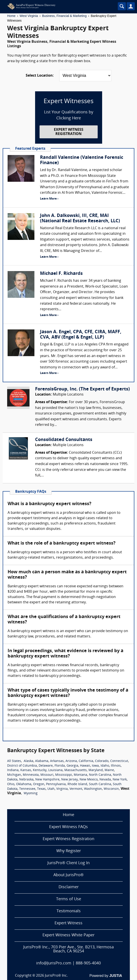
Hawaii (85, 766)
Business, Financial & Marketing (64, 16)
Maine (109, 770)
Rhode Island (77, 784)
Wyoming (31, 793)
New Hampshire (47, 780)
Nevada (105, 780)
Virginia (62, 789)
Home (11, 16)
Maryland (96, 770)
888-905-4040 (88, 963)
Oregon (39, 784)
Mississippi (64, 775)
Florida (60, 766)
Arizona (71, 761)
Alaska (28, 761)
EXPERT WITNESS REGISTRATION (69, 132)
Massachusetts (76, 770)
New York (120, 780)
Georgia (72, 766)
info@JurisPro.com (54, 963)
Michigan (14, 775)
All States (14, 761)
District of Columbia (22, 766)
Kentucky (40, 770)
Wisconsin (111, 789)
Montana (80, 775)
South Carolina (100, 784)
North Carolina (100, 775)
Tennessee (27, 789)
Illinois (116, 766)
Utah (51, 789)
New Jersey (70, 780)
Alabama (42, 761)
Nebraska (26, 780)
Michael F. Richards (61, 274)
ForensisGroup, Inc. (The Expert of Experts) (82, 389)
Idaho (105, 766)
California (86, 761)
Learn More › (49, 199)
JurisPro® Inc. (56, 976)
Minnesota (31, 775)
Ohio (11, 784)
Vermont (76, 789)
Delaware (46, 766)
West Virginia (29, 16)
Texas (41, 789)
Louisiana (55, 770)
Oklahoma (24, 784)
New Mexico (89, 780)
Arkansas (57, 761)
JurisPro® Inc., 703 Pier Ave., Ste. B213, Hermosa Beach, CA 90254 (68, 949)
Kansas (26, 770)
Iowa (95, 766)
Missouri (47, 775)
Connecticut (119, 761)
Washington (93, 789)
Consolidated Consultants (64, 440)
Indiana (13, 770)
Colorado (102, 761)
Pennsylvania (56, 784)
